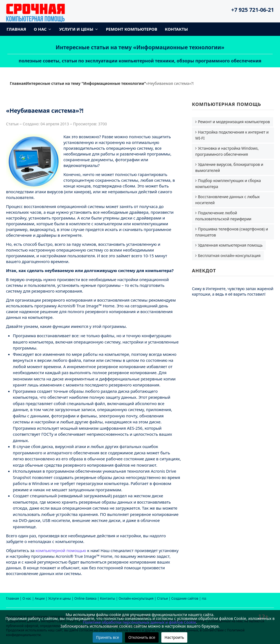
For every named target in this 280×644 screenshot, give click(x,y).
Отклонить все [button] (142, 637)
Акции (40, 598)
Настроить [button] (174, 637)
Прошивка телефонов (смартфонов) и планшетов (232, 232)
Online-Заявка (85, 598)
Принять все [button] (107, 637)
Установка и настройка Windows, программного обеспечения (227, 151)
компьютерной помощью (61, 550)
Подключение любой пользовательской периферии (223, 216)
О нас (40, 29)
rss (204, 598)
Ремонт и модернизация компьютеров (234, 122)
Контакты (176, 29)
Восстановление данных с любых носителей (227, 200)
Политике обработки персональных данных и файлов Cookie (139, 622)
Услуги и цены (76, 29)
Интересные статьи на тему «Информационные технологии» (140, 47)
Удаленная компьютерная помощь (230, 245)
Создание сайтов (185, 598)
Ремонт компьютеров (132, 29)
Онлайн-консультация (136, 598)
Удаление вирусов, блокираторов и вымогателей (229, 167)
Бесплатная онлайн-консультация (229, 255)
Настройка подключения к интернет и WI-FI (232, 135)
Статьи (162, 598)
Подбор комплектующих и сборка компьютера (228, 184)
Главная (16, 29)
